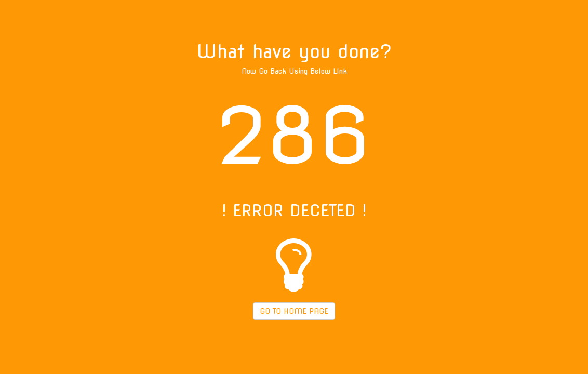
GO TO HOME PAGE (294, 311)
